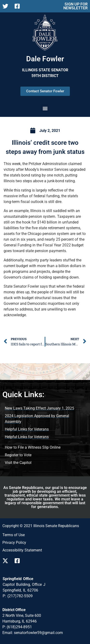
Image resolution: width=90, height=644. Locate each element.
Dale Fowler (45, 59)
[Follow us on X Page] (7, 6)
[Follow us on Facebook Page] (19, 6)
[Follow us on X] (7, 561)
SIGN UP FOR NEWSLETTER (75, 6)
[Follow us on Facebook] (19, 561)
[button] (45, 108)
